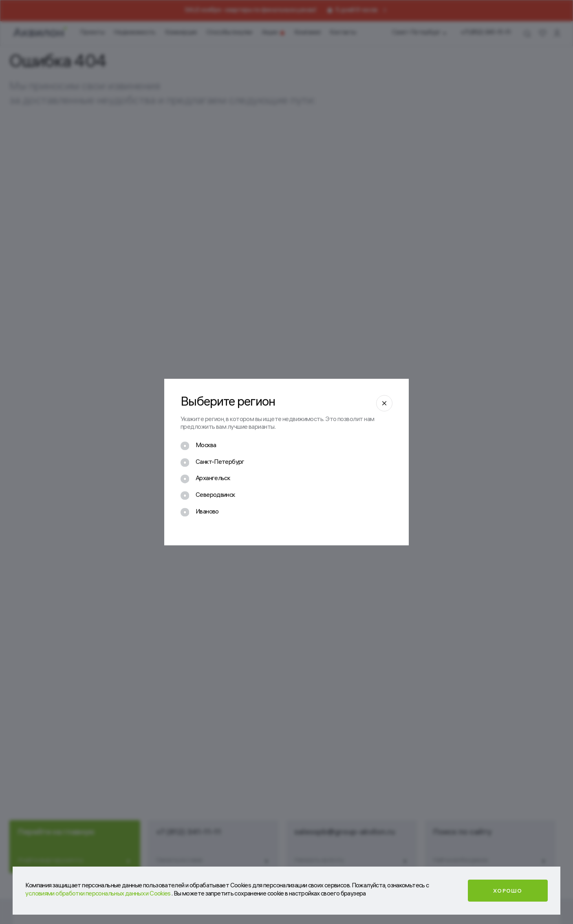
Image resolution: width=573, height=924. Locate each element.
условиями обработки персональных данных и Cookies (98, 894)
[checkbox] (198, 447)
